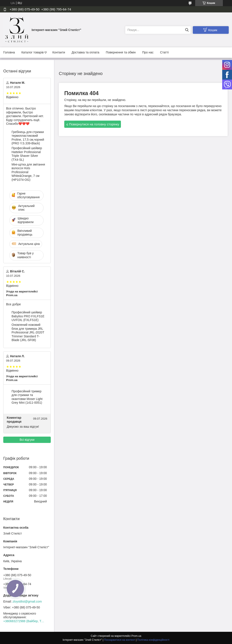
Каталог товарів (32, 52)
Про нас (148, 52)
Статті (164, 52)
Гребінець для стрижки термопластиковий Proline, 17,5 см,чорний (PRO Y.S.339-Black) (28, 138)
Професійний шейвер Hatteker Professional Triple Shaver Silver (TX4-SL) (27, 154)
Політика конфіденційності (153, 640)
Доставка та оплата (86, 52)
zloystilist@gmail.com (27, 601)
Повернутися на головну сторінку (94, 124)
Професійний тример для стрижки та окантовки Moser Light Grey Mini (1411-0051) (27, 397)
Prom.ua (136, 636)
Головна (9, 52)
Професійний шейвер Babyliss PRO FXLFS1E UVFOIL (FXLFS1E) (28, 316)
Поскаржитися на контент (120, 640)
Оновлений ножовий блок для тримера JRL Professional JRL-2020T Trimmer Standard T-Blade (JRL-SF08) (28, 332)
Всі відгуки (27, 440)
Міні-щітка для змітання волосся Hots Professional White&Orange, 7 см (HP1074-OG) (28, 172)
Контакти (59, 52)
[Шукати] (187, 30)
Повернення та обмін (121, 52)
